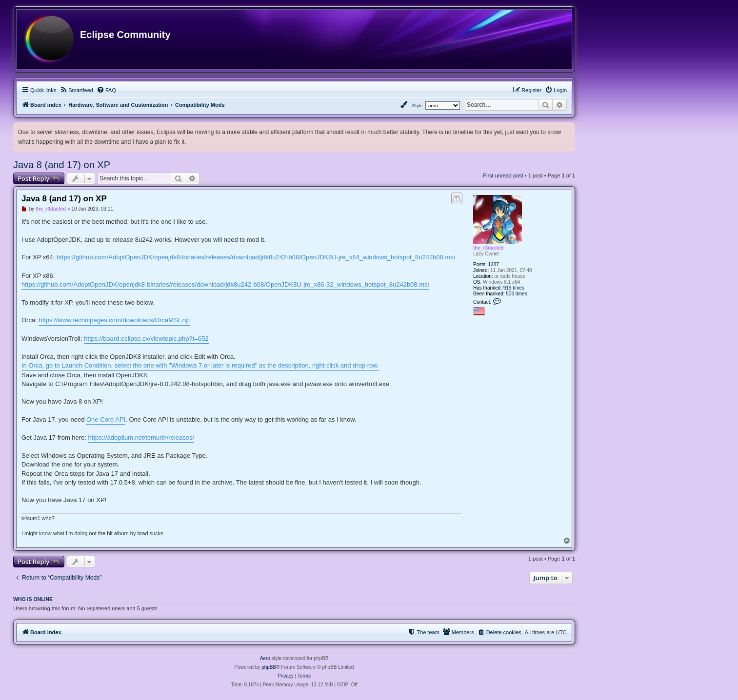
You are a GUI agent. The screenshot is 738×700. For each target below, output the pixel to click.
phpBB (269, 667)
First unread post (503, 175)
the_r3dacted (488, 248)
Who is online (33, 599)
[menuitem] (76, 90)
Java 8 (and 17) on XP (62, 165)
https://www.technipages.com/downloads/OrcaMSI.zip (114, 320)
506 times (516, 294)
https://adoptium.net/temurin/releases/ (141, 437)
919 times (514, 288)
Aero (265, 658)
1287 (494, 264)
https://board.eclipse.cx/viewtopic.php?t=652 (146, 339)
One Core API (106, 419)
